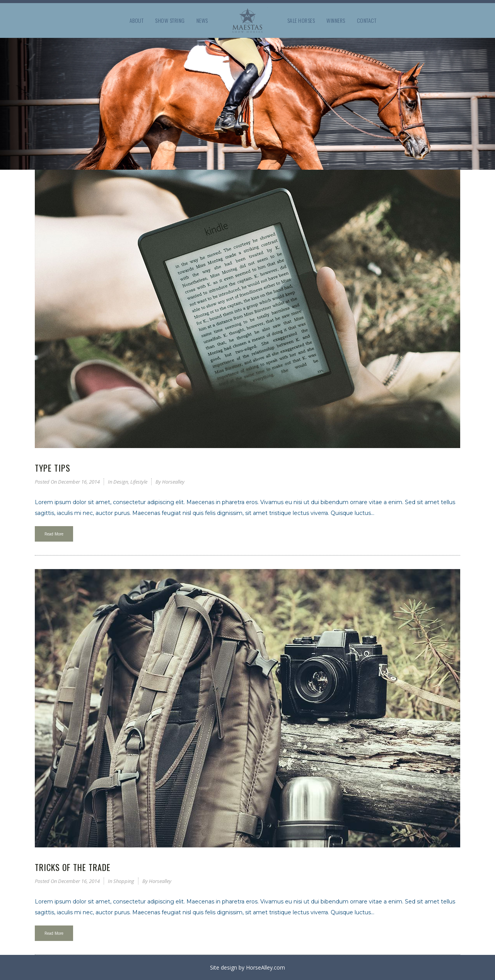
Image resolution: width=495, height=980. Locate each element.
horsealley (173, 482)
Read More (54, 534)
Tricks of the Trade (73, 867)
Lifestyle (139, 482)
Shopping (124, 881)
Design (121, 482)
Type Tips (53, 468)
